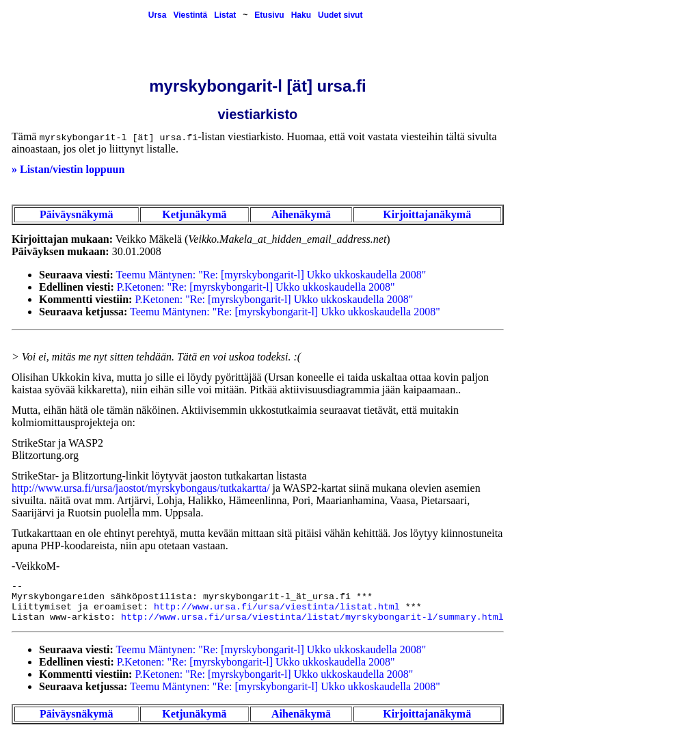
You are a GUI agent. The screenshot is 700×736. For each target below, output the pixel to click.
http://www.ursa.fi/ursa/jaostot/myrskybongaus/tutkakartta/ (141, 488)
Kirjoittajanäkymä (427, 214)
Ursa (158, 15)
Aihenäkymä (301, 214)
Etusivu (269, 15)
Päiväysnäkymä (77, 214)
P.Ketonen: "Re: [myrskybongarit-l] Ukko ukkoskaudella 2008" (256, 287)
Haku (301, 15)
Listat (225, 15)
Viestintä (190, 15)
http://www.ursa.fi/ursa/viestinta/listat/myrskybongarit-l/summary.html (312, 617)
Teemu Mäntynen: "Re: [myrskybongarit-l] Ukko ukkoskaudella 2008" (271, 275)
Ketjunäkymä (194, 214)
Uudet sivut (340, 15)
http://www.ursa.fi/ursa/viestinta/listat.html (277, 607)
